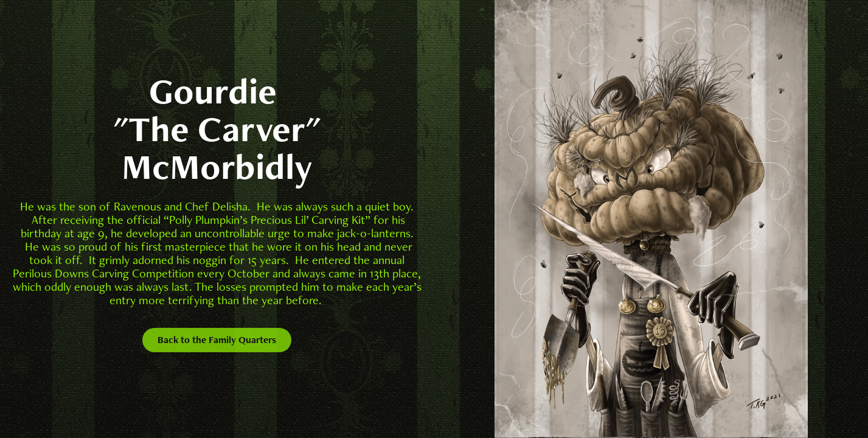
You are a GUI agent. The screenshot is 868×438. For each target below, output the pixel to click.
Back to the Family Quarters (217, 340)
